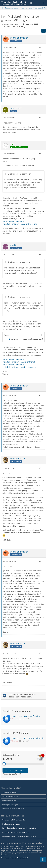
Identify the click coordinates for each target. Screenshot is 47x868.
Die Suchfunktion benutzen (12, 824)
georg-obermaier (11, 24)
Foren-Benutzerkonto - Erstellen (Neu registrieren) (20, 828)
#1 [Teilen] (40, 47)
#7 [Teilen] (40, 561)
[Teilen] (43, 31)
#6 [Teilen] (40, 468)
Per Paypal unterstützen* (15, 770)
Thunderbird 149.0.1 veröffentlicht (26, 716)
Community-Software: (15, 858)
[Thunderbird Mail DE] (14, 3)
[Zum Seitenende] (43, 860)
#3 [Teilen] (40, 154)
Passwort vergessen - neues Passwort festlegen (19, 836)
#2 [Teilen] (40, 118)
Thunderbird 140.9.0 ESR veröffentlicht (28, 738)
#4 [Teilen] (40, 255)
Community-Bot (14, 694)
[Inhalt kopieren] (41, 335)
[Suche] (31, 3)
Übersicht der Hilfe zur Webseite (14, 820)
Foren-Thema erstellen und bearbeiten (16, 832)
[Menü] (44, 3)
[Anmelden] (37, 3)
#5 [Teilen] (40, 395)
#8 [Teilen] (40, 653)
